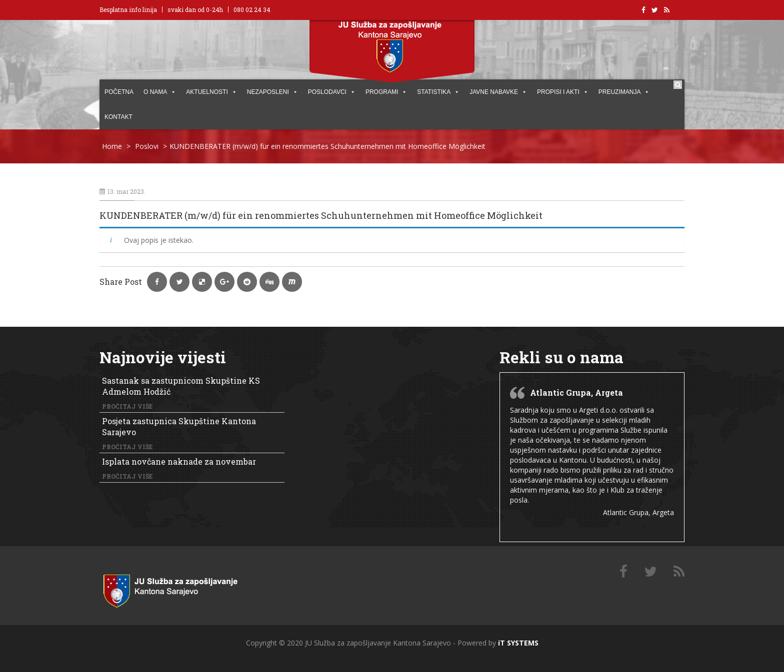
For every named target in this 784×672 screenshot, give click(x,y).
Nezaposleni (272, 92)
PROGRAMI (386, 92)
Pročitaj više (127, 406)
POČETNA (119, 92)
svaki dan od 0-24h (195, 9)
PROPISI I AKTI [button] (563, 92)
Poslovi (147, 146)
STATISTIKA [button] (438, 92)
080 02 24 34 (252, 9)
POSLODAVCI (332, 92)
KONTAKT (118, 117)
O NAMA (160, 92)
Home (112, 146)
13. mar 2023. (122, 191)
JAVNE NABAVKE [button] (498, 92)
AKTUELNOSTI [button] (211, 92)
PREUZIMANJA (624, 92)
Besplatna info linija (128, 9)
